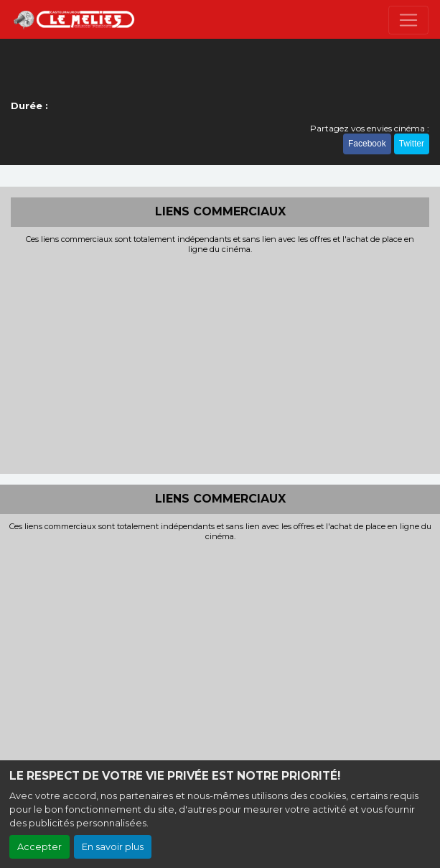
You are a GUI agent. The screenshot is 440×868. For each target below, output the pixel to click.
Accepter (39, 847)
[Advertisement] (220, 363)
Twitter (412, 144)
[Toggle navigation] (408, 20)
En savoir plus (113, 847)
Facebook (367, 144)
